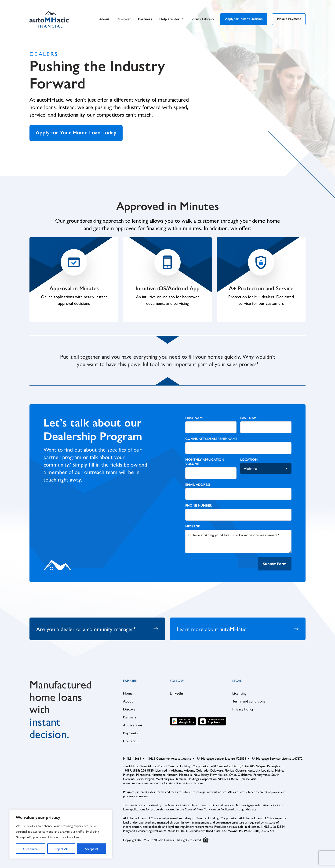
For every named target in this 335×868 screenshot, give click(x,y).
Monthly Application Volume (205, 462)
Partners (145, 20)
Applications (133, 726)
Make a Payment (289, 20)
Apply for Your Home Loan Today (77, 133)
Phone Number (199, 506)
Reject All (61, 849)
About (104, 20)
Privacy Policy (243, 710)
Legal (237, 682)
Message (193, 527)
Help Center (171, 20)
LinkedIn (176, 695)
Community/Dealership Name (211, 440)
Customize (30, 849)
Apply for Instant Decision (244, 20)
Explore (130, 682)
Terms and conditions (249, 702)
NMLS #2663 (132, 760)
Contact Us (132, 742)
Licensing (239, 695)
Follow (177, 682)
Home (128, 695)
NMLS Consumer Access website (169, 760)
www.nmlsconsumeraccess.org (143, 784)
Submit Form (275, 564)
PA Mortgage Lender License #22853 (221, 760)
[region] (61, 834)
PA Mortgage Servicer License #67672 (277, 760)
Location (249, 460)
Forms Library (202, 20)
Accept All (92, 849)
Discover (124, 20)
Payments (130, 734)
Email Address (198, 485)
